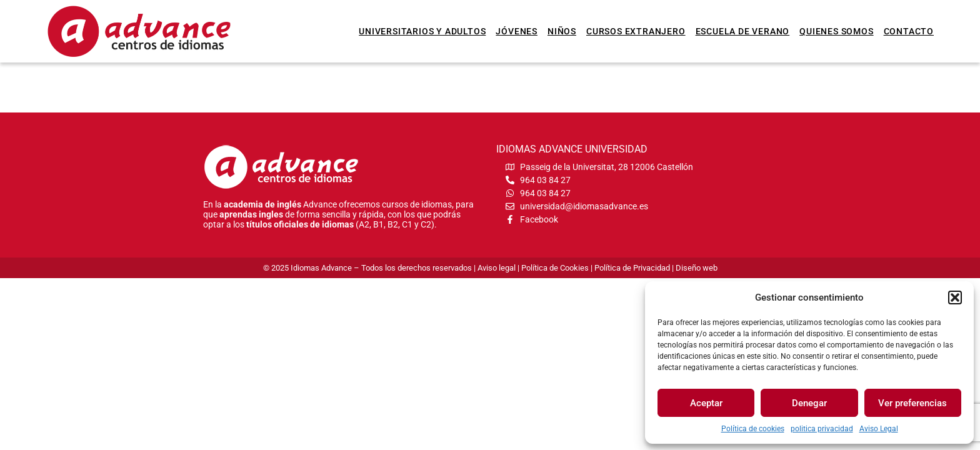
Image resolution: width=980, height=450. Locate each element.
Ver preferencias (912, 403)
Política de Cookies (555, 268)
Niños (562, 31)
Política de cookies (753, 429)
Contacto (909, 31)
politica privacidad (822, 429)
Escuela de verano (743, 31)
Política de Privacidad (632, 268)
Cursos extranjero (636, 31)
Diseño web (697, 268)
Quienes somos (836, 31)
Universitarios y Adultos (422, 31)
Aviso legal (497, 268)
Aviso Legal (879, 429)
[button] (955, 297)
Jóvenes (517, 31)
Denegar (809, 403)
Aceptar (706, 403)
